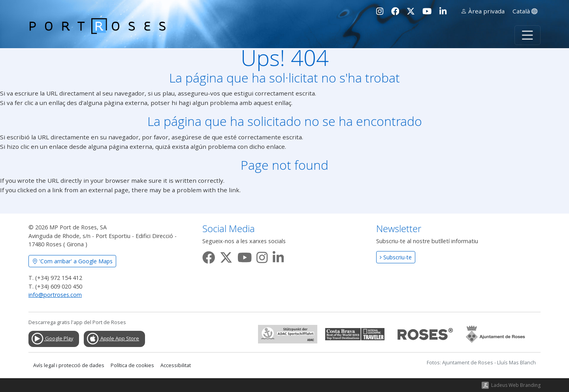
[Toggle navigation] (528, 35)
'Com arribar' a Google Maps (72, 261)
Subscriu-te (396, 257)
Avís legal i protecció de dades (69, 365)
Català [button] (525, 11)
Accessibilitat (176, 365)
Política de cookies (132, 365)
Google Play (52, 339)
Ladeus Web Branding (516, 385)
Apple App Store (112, 339)
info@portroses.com (55, 295)
